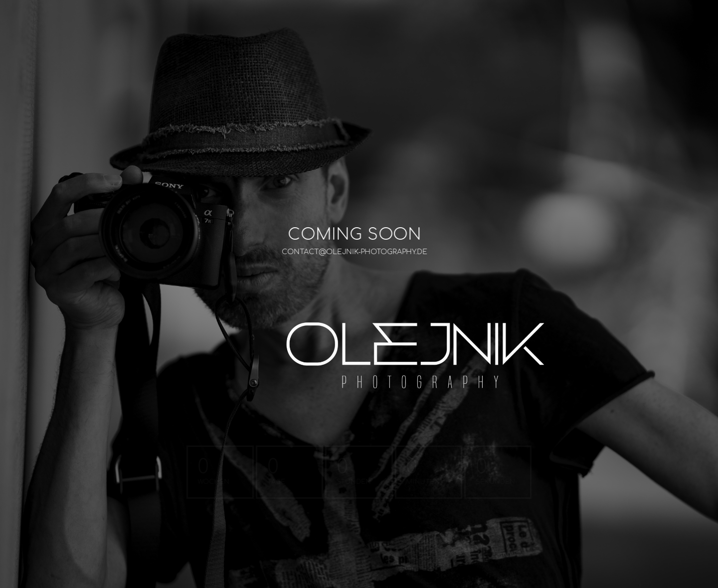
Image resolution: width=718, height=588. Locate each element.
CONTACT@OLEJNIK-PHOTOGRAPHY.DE (347, 252)
